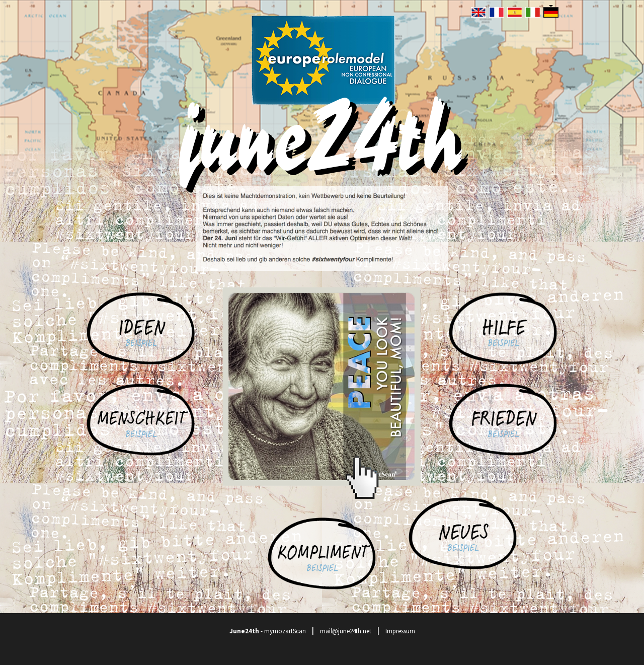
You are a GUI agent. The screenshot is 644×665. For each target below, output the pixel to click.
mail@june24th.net (346, 631)
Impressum (400, 631)
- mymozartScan (268, 631)
